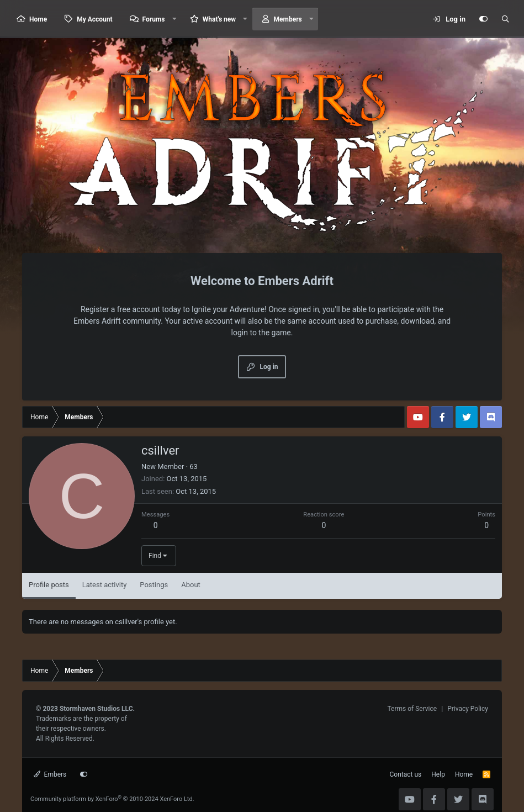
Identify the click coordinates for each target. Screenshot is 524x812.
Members (288, 19)
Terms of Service (412, 709)
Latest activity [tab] (105, 585)
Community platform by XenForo (112, 799)
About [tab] (191, 585)
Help (438, 774)
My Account (94, 19)
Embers (50, 774)
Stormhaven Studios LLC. (97, 709)
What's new (219, 19)
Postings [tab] (154, 585)
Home (38, 19)
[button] (174, 19)
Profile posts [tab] (49, 585)
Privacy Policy (468, 709)
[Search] (505, 19)
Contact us (406, 774)
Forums (154, 19)
